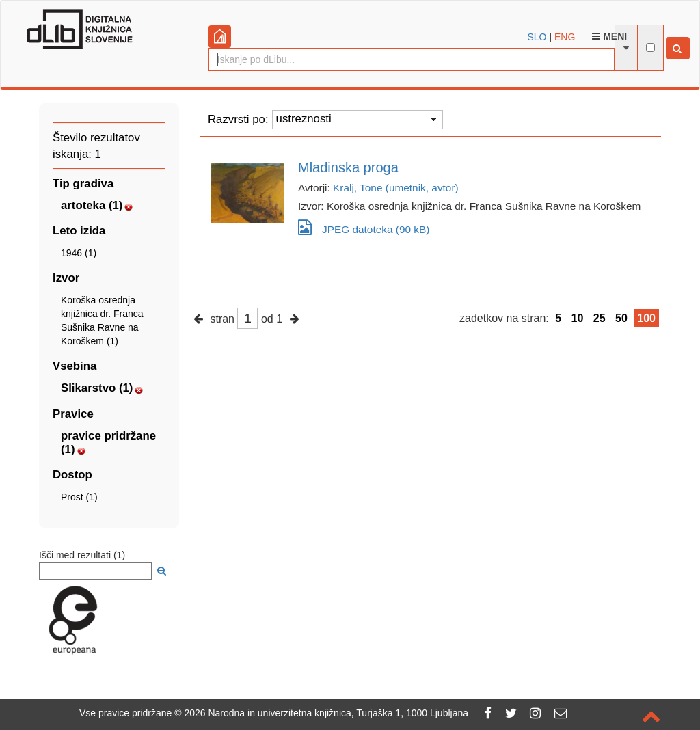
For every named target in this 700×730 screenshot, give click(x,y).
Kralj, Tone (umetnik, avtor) (396, 188)
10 (578, 318)
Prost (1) (79, 497)
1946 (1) (79, 253)
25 (600, 318)
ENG (565, 37)
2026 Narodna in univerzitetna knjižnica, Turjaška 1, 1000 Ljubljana (326, 713)
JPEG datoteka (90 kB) (364, 227)
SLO (537, 37)
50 (621, 318)
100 (646, 318)
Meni (609, 36)
